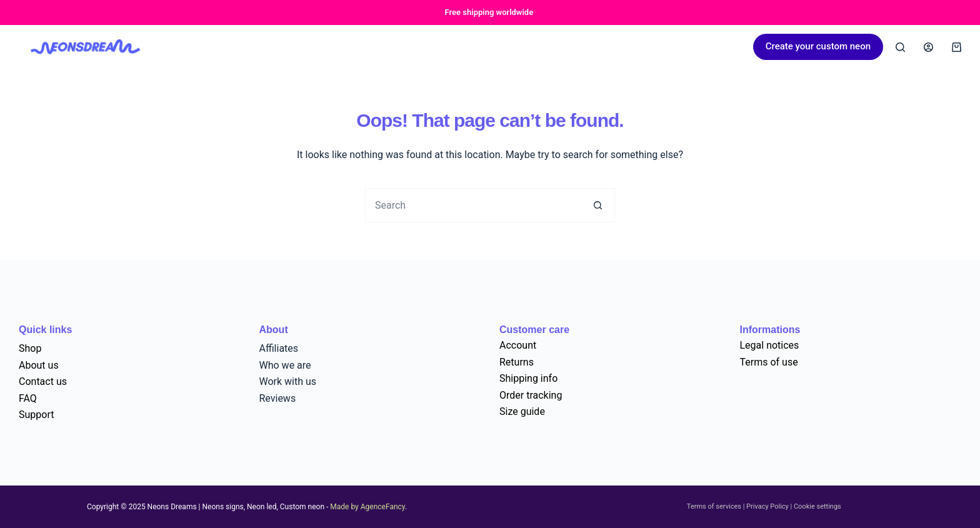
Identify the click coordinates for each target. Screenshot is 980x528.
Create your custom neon (818, 46)
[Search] (900, 47)
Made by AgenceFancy (367, 507)
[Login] (928, 47)
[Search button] (598, 205)
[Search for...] (473, 205)
